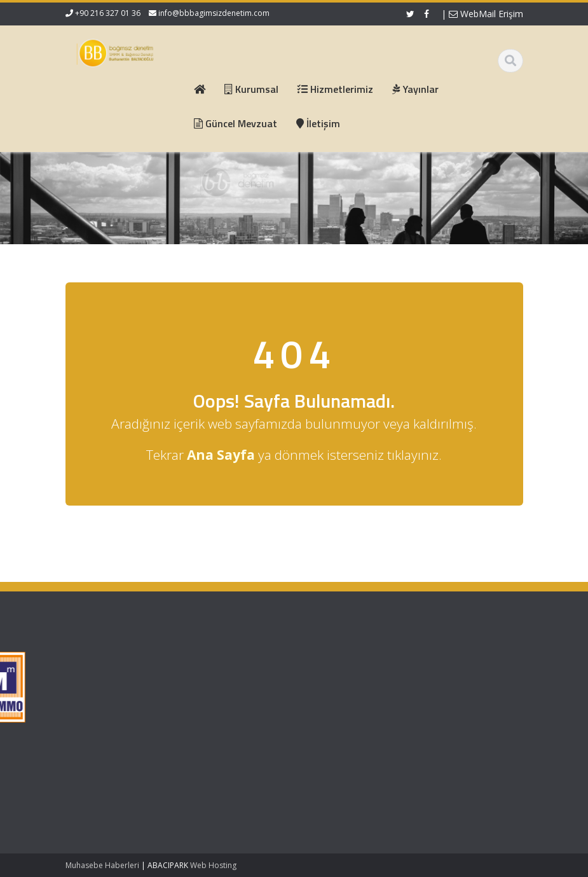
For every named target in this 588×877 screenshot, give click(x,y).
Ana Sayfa (219, 662)
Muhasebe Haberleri (102, 865)
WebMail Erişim (486, 14)
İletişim (212, 709)
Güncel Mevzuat (230, 698)
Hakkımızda (222, 673)
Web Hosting (213, 865)
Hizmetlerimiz (225, 686)
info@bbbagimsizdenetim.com (214, 13)
